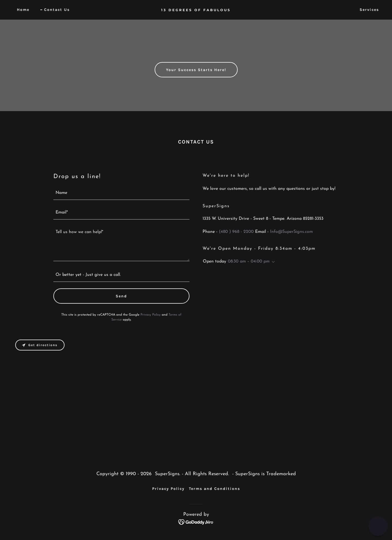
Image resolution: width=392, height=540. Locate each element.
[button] (272, 262)
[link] (196, 10)
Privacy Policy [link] (151, 315)
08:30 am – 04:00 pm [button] (249, 261)
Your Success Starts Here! (196, 70)
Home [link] (23, 10)
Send (121, 296)
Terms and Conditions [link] (215, 489)
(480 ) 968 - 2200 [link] (236, 232)
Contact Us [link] (57, 10)
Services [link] (369, 10)
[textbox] (121, 193)
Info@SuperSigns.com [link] (291, 232)
